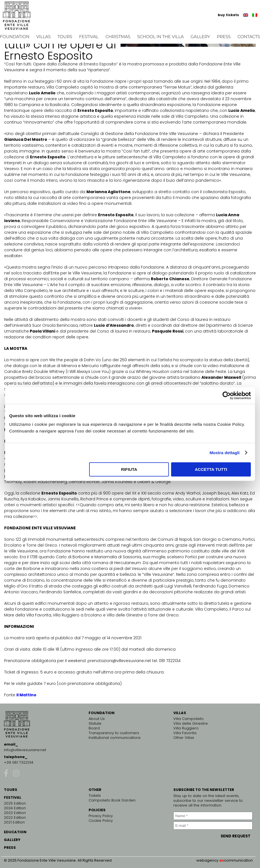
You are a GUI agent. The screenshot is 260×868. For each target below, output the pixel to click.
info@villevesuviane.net (25, 750)
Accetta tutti (211, 469)
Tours (65, 37)
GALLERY (12, 840)
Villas (44, 37)
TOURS (11, 790)
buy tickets (228, 15)
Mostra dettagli (224, 453)
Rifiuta (129, 469)
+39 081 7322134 (19, 762)
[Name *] (213, 816)
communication (238, 860)
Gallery (200, 37)
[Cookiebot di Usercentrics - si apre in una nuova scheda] (227, 395)
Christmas (118, 37)
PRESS (10, 848)
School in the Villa (160, 37)
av (222, 860)
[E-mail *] (213, 826)
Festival (89, 37)
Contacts (249, 37)
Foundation (15, 37)
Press (224, 37)
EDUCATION (15, 832)
